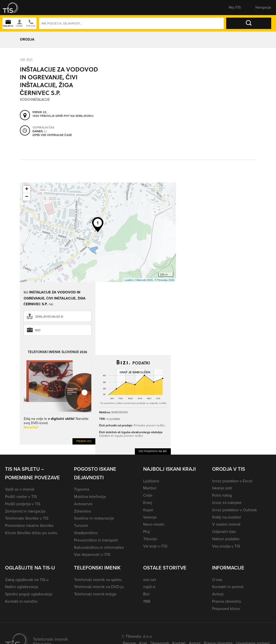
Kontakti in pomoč (228, 587)
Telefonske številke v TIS (27, 518)
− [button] (27, 197)
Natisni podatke (226, 539)
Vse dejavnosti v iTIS (92, 554)
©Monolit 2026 (144, 280)
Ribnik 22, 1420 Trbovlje (44, 114)
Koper (148, 510)
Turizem (81, 526)
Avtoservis (83, 504)
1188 (147, 601)
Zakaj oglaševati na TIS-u (27, 580)
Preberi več (84, 441)
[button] (14, 8)
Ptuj (147, 532)
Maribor (150, 488)
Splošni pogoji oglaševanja (29, 594)
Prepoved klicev (226, 609)
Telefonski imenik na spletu (98, 580)
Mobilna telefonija (90, 497)
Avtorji (218, 594)
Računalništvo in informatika (99, 547)
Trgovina (82, 489)
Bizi (38, 330)
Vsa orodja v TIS (226, 546)
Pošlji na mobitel (227, 517)
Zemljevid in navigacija (25, 511)
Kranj (148, 503)
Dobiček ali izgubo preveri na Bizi (121, 436)
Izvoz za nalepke (227, 503)
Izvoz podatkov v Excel (232, 481)
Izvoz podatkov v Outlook (234, 510)
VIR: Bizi (26, 60)
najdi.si (149, 587)
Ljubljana (151, 481)
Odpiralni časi (224, 532)
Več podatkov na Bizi (153, 451)
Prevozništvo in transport (96, 540)
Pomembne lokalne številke (29, 526)
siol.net (150, 580)
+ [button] (27, 189)
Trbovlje (150, 539)
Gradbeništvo (86, 533)
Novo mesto (154, 524)
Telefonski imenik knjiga (95, 594)
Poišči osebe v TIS (21, 497)
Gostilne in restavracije (94, 518)
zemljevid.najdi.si (49, 317)
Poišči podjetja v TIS (23, 504)
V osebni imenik (226, 524)
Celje (148, 495)
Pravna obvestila (226, 601)
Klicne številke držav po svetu (31, 533)
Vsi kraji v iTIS (155, 546)
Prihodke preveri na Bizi (149, 425)
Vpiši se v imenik (20, 489)
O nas (217, 580)
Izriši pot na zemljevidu (74, 116)
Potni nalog (222, 495)
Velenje (150, 517)
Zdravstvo (83, 511)
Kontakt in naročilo (21, 601)
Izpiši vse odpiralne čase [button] (52, 135)
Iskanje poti (222, 488)
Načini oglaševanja (22, 587)
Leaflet (129, 280)
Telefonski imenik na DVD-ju (99, 587)
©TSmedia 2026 (165, 280)
